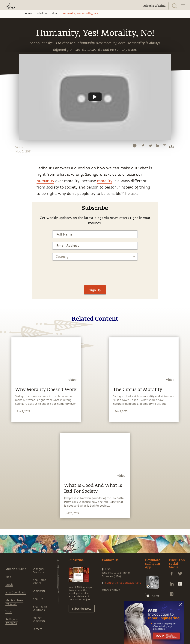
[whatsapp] (135, 147)
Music (9, 585)
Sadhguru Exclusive (12, 621)
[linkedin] (157, 147)
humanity (45, 181)
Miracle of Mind (16, 569)
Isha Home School (39, 582)
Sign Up (95, 290)
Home (29, 14)
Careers (37, 629)
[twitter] (150, 147)
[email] (165, 147)
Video (55, 14)
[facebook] (143, 147)
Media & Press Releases (14, 602)
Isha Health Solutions (40, 608)
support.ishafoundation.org (123, 583)
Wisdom (42, 14)
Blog (8, 577)
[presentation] (95, 271)
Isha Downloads (16, 593)
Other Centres (111, 590)
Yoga (9, 612)
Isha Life (38, 599)
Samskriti (39, 591)
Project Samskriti (39, 620)
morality (105, 181)
